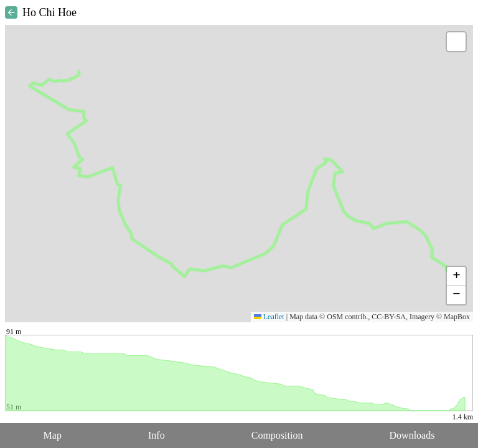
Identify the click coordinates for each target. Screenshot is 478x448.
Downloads (412, 435)
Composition (277, 435)
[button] (456, 42)
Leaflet (269, 317)
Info (157, 435)
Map (53, 435)
